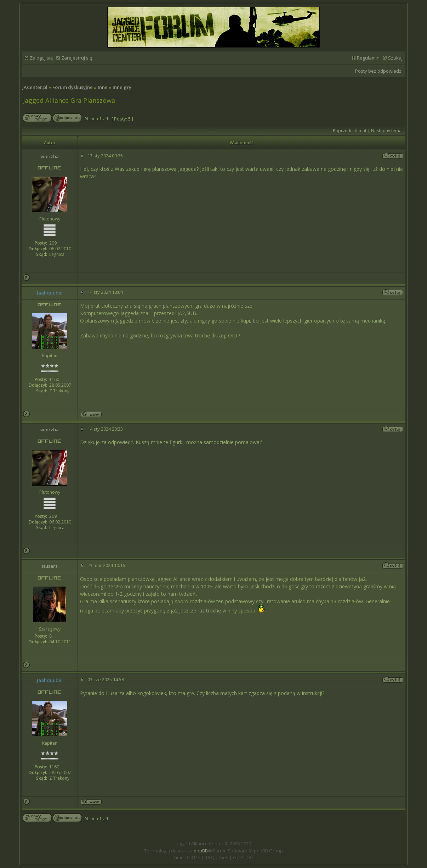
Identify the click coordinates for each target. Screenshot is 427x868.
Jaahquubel (50, 293)
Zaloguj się (41, 58)
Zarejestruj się (77, 58)
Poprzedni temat (350, 131)
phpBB (201, 851)
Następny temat (387, 131)
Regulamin (368, 58)
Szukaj (395, 58)
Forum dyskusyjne (73, 87)
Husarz (50, 566)
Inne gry (122, 87)
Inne (103, 87)
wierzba (50, 156)
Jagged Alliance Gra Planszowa (69, 100)
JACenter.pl (35, 87)
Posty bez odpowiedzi (379, 71)
